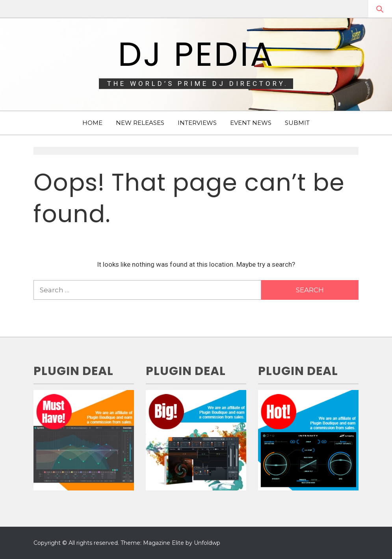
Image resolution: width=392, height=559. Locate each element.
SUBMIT (297, 123)
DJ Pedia (196, 54)
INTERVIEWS (197, 123)
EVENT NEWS (251, 123)
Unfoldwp (207, 543)
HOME (92, 123)
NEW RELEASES (140, 123)
